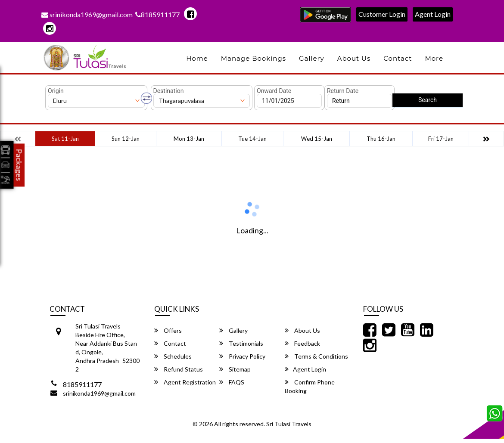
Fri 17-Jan (441, 139)
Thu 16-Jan (381, 139)
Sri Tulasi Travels (289, 424)
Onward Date (274, 91)
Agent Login (433, 14)
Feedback (302, 343)
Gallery (312, 58)
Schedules (173, 356)
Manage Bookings (254, 58)
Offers (168, 330)
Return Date (343, 91)
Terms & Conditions (316, 356)
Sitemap (235, 369)
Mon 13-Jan (189, 139)
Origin (56, 91)
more (434, 58)
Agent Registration (185, 382)
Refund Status (179, 369)
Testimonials (241, 343)
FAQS (232, 382)
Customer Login (382, 14)
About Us (354, 58)
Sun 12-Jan (126, 139)
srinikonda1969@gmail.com (87, 14)
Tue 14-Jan (252, 139)
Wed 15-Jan (317, 139)
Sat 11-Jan (65, 139)
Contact (398, 58)
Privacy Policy (242, 356)
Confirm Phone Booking (310, 386)
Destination (169, 91)
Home (197, 58)
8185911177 (157, 14)
